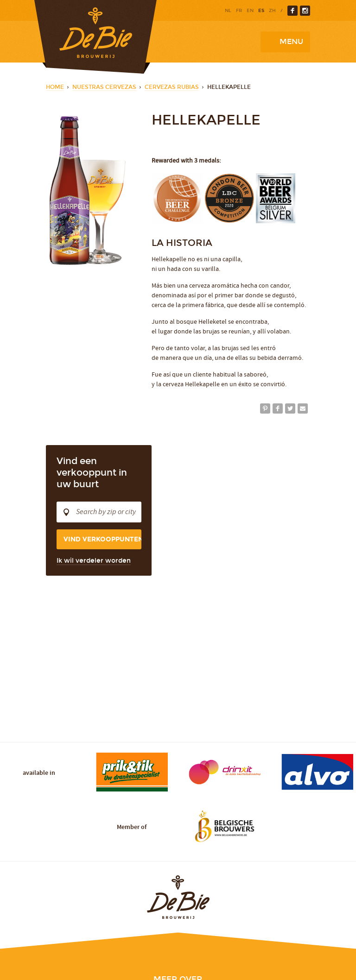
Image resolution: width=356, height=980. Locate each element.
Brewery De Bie (95, 37)
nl (228, 11)
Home (55, 87)
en (250, 11)
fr (239, 11)
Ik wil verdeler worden (94, 561)
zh (272, 11)
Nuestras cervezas (104, 87)
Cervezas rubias (172, 87)
